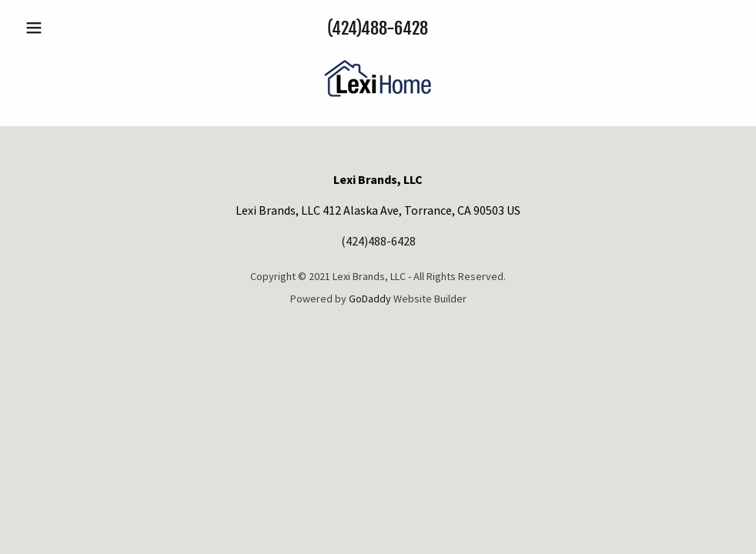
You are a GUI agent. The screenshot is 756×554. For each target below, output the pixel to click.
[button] (72, 28)
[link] (378, 106)
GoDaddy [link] (370, 299)
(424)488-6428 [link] (378, 28)
